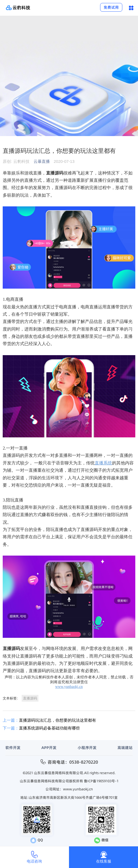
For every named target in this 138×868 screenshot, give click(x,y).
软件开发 (13, 748)
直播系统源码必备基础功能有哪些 (41, 728)
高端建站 (125, 748)
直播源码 (30, 698)
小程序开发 (87, 748)
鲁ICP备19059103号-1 (101, 781)
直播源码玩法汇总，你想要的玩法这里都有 (49, 720)
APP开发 (49, 748)
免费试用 (111, 7)
